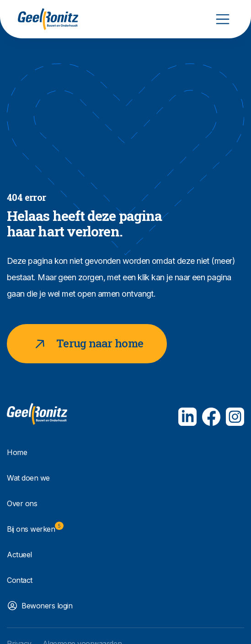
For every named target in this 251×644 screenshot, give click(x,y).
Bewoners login (47, 606)
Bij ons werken (35, 528)
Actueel (19, 555)
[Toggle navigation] (223, 19)
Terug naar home (87, 344)
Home (17, 452)
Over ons (22, 503)
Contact (20, 580)
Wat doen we (28, 478)
